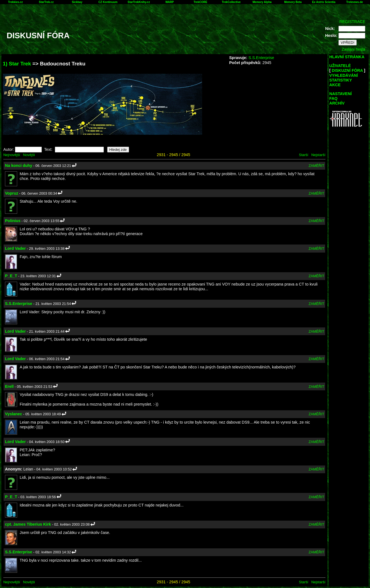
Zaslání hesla (353, 49)
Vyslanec (14, 414)
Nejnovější (12, 155)
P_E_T (11, 276)
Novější (29, 155)
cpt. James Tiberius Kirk (28, 524)
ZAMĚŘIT (316, 166)
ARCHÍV (337, 103)
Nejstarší (318, 155)
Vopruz (12, 193)
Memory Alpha (262, 2)
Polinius (13, 221)
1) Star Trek (17, 64)
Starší (304, 155)
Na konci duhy (19, 166)
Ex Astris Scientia (324, 2)
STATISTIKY (341, 80)
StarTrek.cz (46, 2)
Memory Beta (293, 2)
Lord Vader (15, 248)
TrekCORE (200, 2)
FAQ (333, 98)
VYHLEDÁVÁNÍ (344, 75)
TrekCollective (231, 2)
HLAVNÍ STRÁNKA (347, 57)
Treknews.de (354, 2)
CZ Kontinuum (108, 2)
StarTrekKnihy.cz (139, 2)
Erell (9, 386)
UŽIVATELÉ (340, 66)
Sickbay (77, 2)
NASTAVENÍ (341, 94)
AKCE (335, 85)
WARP (169, 2)
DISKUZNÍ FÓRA (347, 70)
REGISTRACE (352, 22)
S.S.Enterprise (261, 58)
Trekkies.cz (15, 2)
